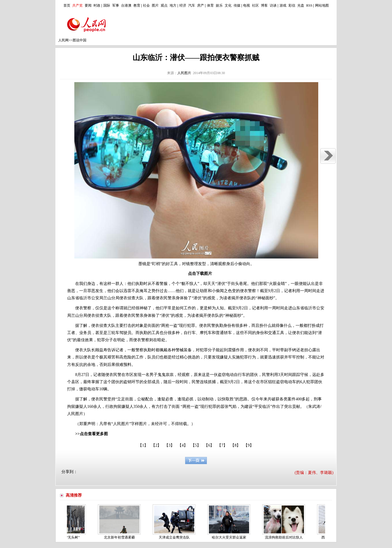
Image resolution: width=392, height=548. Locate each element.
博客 (264, 5)
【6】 (209, 445)
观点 (164, 5)
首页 (67, 5)
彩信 (292, 5)
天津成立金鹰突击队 (176, 537)
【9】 (249, 445)
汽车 (192, 5)
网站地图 (322, 5)
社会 (146, 5)
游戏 (283, 5)
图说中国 (79, 40)
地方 (173, 5)
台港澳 (126, 5)
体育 (210, 5)
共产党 (77, 5)
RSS (309, 5)
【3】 (169, 445)
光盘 (301, 5)
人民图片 (184, 73)
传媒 (237, 5)
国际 (107, 5)
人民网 (63, 40)
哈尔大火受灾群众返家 (230, 537)
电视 (247, 5)
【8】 (235, 445)
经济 (183, 5)
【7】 (222, 445)
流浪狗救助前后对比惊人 (285, 537)
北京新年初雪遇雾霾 (121, 537)
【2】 (156, 445)
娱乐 (219, 5)
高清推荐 (74, 495)
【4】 (183, 445)
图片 (155, 5)
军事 (116, 5)
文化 (228, 5)
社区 (255, 5)
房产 (201, 5)
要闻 (88, 5)
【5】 (196, 445)
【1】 (143, 445)
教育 (137, 5)
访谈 (273, 5)
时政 (97, 5)
